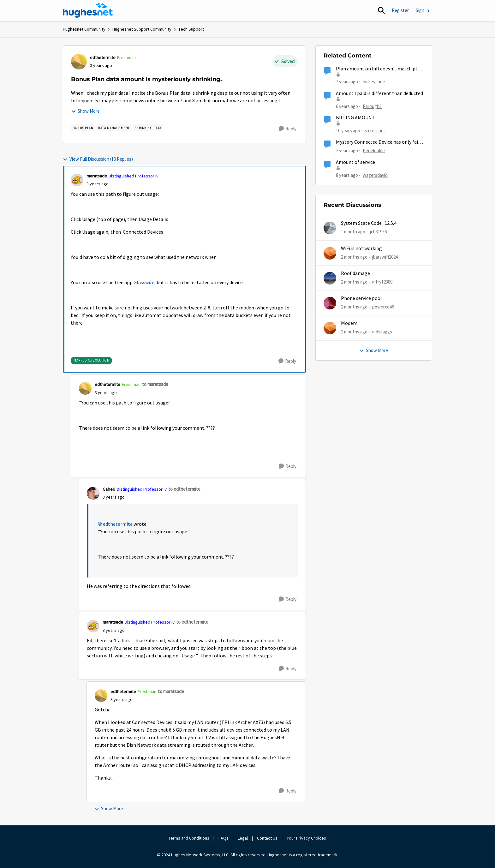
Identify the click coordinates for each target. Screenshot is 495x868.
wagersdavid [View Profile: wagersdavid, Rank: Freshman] (375, 175)
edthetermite (118, 524)
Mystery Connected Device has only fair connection (378, 142)
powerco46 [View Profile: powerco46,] (383, 307)
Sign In (422, 10)
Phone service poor (362, 298)
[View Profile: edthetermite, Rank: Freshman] (79, 62)
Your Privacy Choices (307, 838)
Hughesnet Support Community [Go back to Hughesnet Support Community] (142, 29)
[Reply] (288, 129)
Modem (349, 323)
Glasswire (144, 283)
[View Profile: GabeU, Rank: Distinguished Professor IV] (93, 493)
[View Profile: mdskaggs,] (330, 328)
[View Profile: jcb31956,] (330, 228)
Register (400, 10)
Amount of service (355, 162)
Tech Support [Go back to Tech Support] (191, 29)
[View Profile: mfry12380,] (330, 278)
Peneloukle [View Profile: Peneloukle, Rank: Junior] (374, 150)
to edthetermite (184, 489)
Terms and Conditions (189, 838)
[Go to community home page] (89, 10)
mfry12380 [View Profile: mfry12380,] (382, 282)
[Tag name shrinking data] (148, 128)
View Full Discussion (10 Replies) (98, 159)
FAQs (224, 838)
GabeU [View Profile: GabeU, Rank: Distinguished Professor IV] (109, 489)
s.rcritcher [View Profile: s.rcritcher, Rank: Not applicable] (375, 131)
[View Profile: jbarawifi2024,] (330, 253)
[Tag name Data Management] (114, 128)
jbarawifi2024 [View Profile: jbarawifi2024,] (385, 257)
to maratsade (155, 384)
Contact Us (267, 838)
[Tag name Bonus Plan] (83, 128)
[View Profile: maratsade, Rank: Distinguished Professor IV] (77, 180)
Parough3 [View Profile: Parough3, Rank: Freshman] (372, 106)
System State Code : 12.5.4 (369, 223)
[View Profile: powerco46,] (330, 303)
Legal (243, 838)
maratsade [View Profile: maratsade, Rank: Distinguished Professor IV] (97, 176)
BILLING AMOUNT (355, 118)
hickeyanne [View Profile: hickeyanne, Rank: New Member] (374, 82)
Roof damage (355, 273)
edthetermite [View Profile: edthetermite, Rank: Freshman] (103, 57)
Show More (85, 111)
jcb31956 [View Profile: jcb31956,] (378, 232)
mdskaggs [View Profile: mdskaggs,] (382, 332)
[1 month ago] (353, 232)
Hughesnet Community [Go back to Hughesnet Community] (84, 29)
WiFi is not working (361, 248)
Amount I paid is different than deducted (379, 93)
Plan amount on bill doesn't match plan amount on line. (379, 69)
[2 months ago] (354, 257)
